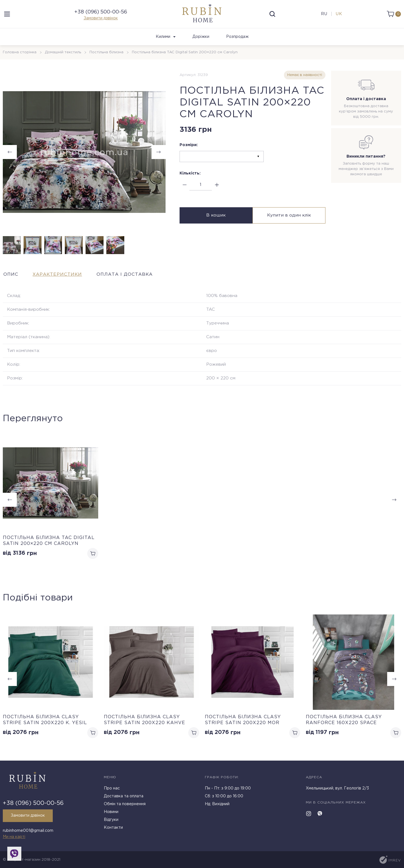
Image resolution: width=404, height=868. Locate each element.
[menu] (7, 15)
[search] (272, 15)
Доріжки (201, 40)
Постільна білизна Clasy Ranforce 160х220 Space (344, 723)
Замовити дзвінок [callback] (28, 816)
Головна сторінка (20, 55)
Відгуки (111, 820)
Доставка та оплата (124, 797)
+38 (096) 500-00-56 (101, 13)
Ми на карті (14, 837)
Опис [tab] (10, 277)
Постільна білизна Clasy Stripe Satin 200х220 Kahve (144, 723)
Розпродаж (237, 40)
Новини (111, 812)
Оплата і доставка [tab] (131, 277)
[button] (159, 155)
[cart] (393, 15)
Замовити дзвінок (101, 20)
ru (324, 15)
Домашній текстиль (63, 55)
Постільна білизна (106, 55)
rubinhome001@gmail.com (28, 831)
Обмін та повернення (125, 805)
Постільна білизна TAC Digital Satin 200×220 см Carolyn (49, 544)
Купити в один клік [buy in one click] (290, 218)
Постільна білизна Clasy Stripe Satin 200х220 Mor (243, 723)
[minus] (184, 188)
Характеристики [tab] (60, 277)
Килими (166, 40)
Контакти (113, 828)
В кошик (215, 218)
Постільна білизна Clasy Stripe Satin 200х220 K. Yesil (45, 723)
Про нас (112, 789)
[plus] (217, 188)
